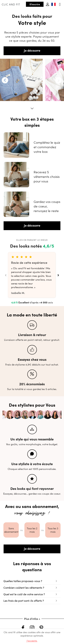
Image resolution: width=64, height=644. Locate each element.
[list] (32, 275)
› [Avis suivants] (58, 275)
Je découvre (32, 50)
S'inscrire (35, 4)
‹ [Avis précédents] (6, 275)
